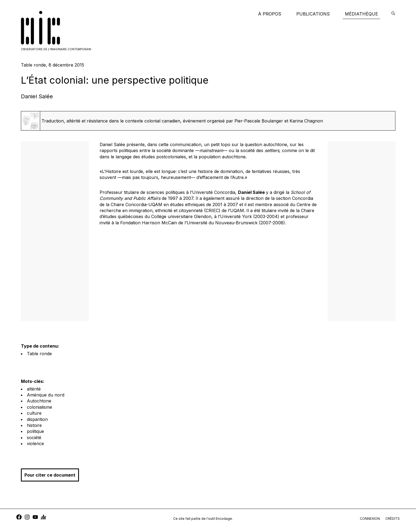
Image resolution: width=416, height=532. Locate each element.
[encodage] (393, 14)
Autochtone (39, 401)
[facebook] (19, 518)
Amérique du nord (46, 395)
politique (35, 431)
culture (34, 413)
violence (35, 443)
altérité (34, 389)
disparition (37, 419)
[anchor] (43, 518)
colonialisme (39, 407)
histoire (34, 425)
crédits (393, 519)
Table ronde (39, 354)
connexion (370, 519)
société (34, 437)
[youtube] (35, 518)
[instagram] (27, 518)
